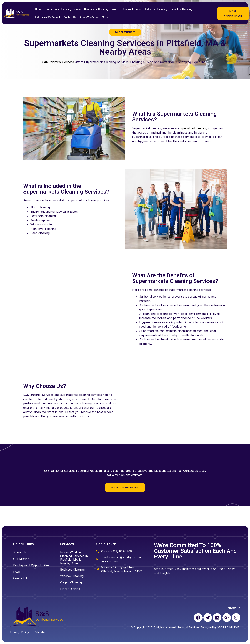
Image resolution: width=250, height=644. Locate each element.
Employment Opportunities (31, 565)
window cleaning (72, 576)
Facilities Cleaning (182, 9)
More (105, 17)
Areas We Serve (89, 17)
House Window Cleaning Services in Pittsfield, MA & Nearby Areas (74, 558)
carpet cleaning (71, 582)
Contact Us (70, 17)
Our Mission (21, 559)
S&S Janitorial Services (58, 62)
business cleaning (72, 570)
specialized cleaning (194, 128)
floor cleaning (70, 589)
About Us (20, 552)
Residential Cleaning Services (102, 9)
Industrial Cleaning (156, 9)
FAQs (17, 572)
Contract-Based (132, 9)
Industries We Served (47, 17)
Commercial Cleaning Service (63, 9)
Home (39, 9)
